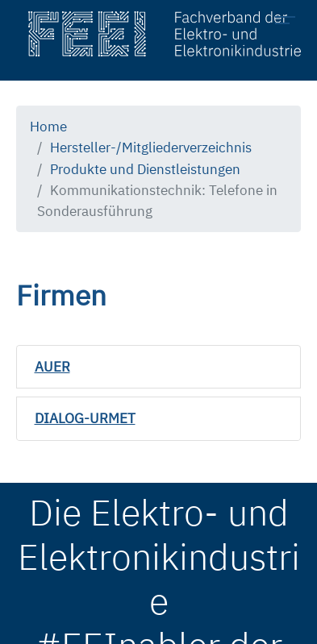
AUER (52, 366)
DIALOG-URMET (85, 418)
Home (48, 126)
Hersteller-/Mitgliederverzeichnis (151, 147)
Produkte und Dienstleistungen (145, 169)
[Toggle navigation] (290, 23)
